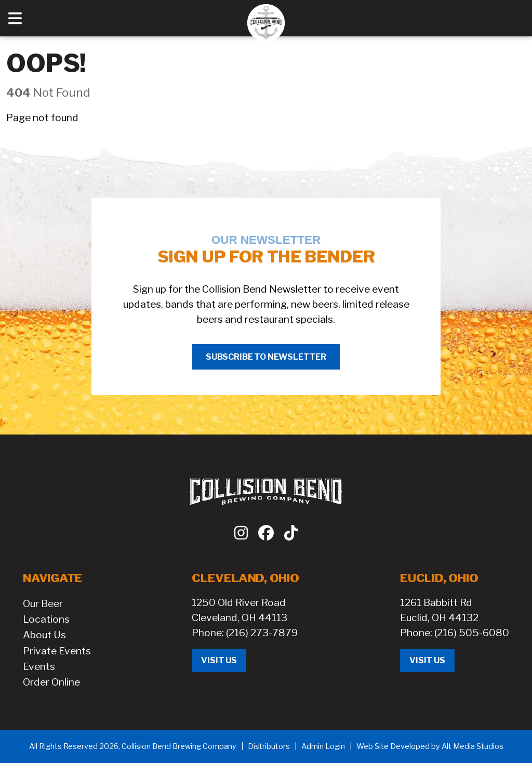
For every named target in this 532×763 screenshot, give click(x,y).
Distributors (269, 746)
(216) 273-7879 (262, 633)
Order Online (51, 682)
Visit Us (219, 660)
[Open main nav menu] (15, 18)
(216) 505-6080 (472, 633)
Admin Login (323, 746)
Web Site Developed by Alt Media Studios (430, 746)
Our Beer (43, 603)
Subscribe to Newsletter (266, 357)
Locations (46, 619)
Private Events (57, 651)
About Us (44, 635)
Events (39, 666)
